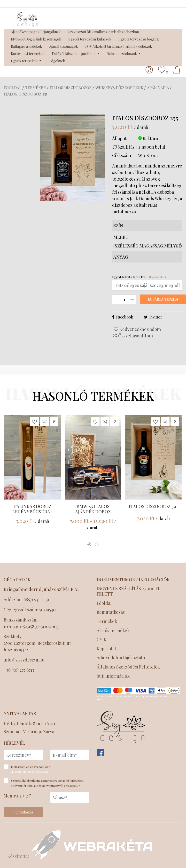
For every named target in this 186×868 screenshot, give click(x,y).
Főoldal (13, 88)
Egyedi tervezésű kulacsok (90, 39)
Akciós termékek (113, 631)
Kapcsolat (106, 649)
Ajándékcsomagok (63, 46)
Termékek (36, 88)
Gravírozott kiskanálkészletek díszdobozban (103, 32)
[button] (89, 544)
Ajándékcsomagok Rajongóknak (36, 32)
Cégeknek (57, 61)
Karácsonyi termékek (28, 54)
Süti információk (113, 676)
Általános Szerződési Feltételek (129, 667)
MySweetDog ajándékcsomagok (36, 39)
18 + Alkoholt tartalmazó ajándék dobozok (118, 46)
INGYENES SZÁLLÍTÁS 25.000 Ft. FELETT (129, 591)
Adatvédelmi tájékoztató (121, 658)
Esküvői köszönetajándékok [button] (74, 54)
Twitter (153, 317)
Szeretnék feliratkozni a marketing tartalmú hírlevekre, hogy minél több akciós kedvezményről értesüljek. (44, 783)
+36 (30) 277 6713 (19, 670)
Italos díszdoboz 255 (25, 94)
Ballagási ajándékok (26, 46)
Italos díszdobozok (71, 88)
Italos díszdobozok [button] (122, 54)
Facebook (123, 317)
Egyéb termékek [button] (25, 61)
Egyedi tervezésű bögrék (139, 39)
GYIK (102, 640)
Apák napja (158, 88)
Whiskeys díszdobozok (119, 88)
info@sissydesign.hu (24, 660)
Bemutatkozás (111, 612)
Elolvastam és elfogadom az (29, 769)
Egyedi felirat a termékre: (139, 277)
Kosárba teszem (163, 299)
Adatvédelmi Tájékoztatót (29, 772)
